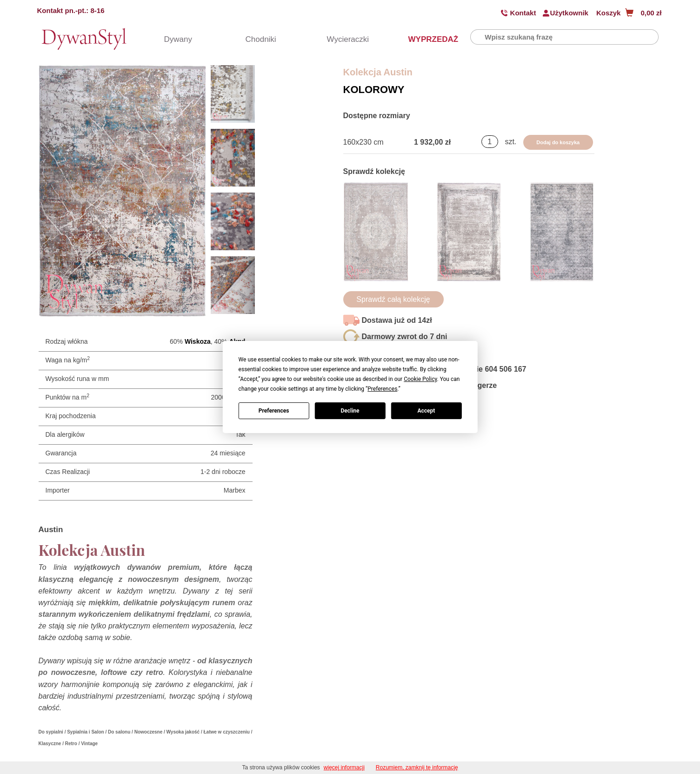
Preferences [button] (382, 389)
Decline (350, 411)
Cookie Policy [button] (420, 379)
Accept (426, 411)
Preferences (274, 411)
